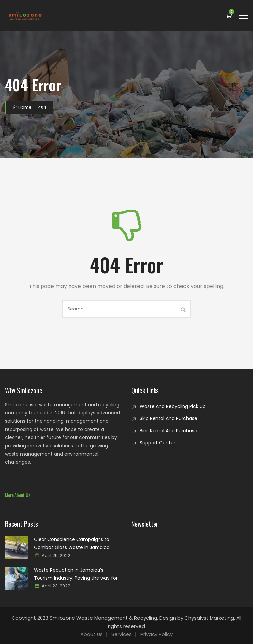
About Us (92, 634)
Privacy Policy (156, 634)
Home (22, 107)
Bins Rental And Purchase (169, 431)
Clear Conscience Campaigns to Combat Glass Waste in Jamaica (72, 543)
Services (122, 634)
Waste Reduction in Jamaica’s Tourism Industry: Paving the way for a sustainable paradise (76, 574)
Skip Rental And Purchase (169, 418)
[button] (18, 495)
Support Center (157, 443)
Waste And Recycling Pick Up (173, 406)
